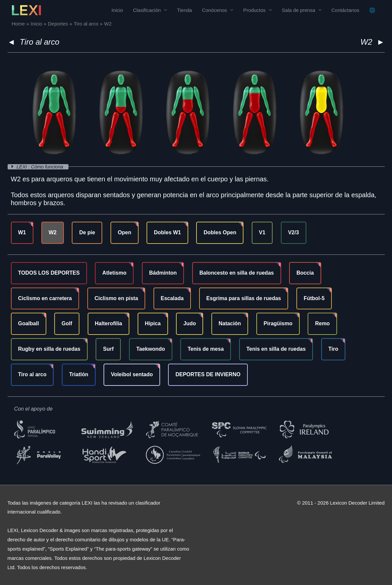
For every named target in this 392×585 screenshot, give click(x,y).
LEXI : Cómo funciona (41, 167)
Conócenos (214, 10)
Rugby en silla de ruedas (49, 349)
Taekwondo (151, 349)
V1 (262, 232)
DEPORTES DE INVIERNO (208, 374)
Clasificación (147, 10)
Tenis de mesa (206, 349)
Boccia (305, 273)
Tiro (333, 349)
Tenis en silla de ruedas (276, 349)
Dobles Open (220, 232)
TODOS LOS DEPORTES (49, 273)
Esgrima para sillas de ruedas (244, 298)
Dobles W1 (167, 232)
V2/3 (294, 232)
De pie (87, 232)
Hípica (153, 323)
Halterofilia (109, 323)
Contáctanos (345, 10)
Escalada (172, 298)
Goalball (29, 323)
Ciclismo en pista (116, 298)
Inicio (117, 10)
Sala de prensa (299, 10)
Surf (108, 349)
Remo (322, 323)
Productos (254, 10)
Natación (230, 323)
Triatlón (79, 374)
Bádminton (163, 273)
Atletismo (114, 273)
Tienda (184, 10)
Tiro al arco (40, 42)
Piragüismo (278, 323)
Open (125, 232)
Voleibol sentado (132, 374)
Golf (67, 323)
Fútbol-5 (314, 298)
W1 (22, 232)
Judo (190, 323)
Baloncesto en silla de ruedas (237, 273)
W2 (53, 232)
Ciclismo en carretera (45, 298)
